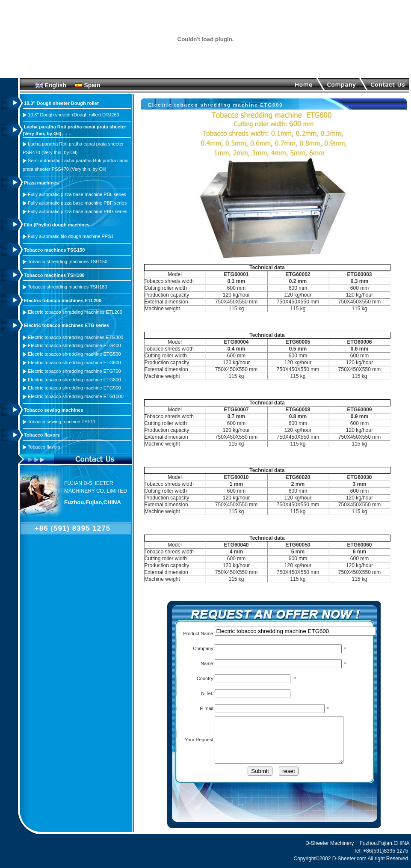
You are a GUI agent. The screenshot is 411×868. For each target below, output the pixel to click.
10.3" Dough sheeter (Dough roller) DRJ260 (74, 115)
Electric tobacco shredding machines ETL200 (75, 312)
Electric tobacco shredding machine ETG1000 (76, 396)
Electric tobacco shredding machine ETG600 (74, 363)
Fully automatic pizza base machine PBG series (78, 211)
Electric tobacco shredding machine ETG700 (74, 371)
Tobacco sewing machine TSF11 (62, 422)
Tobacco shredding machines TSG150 (68, 262)
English (55, 85)
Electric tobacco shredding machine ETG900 (74, 388)
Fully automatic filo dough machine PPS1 (71, 236)
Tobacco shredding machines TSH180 (68, 287)
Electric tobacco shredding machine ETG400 (74, 345)
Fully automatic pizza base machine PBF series (77, 203)
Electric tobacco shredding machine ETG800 (74, 380)
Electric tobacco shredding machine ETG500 (74, 354)
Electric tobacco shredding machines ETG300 (75, 337)
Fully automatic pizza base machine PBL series (77, 194)
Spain (92, 85)
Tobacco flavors (44, 447)
